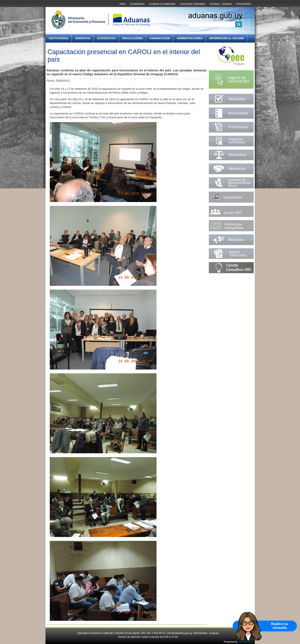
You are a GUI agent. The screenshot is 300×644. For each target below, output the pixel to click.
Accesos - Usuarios (221, 4)
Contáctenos (137, 4)
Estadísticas (106, 38)
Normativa (83, 38)
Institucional (59, 38)
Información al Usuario (227, 38)
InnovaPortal (245, 642)
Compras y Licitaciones (162, 4)
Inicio (123, 4)
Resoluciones (133, 38)
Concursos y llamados (193, 4)
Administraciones (190, 38)
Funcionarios (244, 4)
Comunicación (160, 38)
